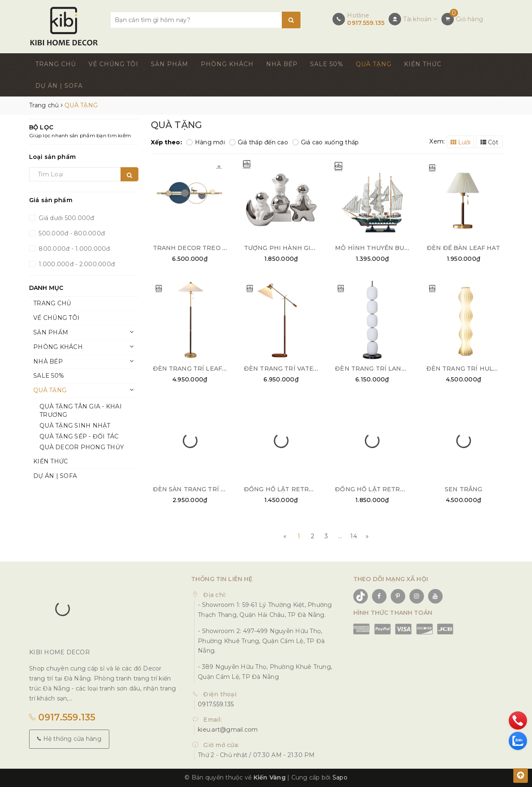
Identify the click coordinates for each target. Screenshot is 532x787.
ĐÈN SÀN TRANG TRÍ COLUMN (201, 489)
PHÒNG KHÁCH (227, 64)
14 (354, 536)
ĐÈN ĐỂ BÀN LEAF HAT (464, 248)
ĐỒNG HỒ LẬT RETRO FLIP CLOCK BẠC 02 (311, 489)
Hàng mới (206, 142)
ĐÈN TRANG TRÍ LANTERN (377, 369)
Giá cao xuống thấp (326, 142)
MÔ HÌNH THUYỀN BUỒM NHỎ (383, 248)
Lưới (461, 142)
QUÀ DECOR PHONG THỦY (82, 447)
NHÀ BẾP (282, 64)
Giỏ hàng (469, 19)
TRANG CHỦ (56, 64)
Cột (489, 142)
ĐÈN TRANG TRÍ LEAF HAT (195, 369)
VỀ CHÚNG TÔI (113, 64)
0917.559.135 (366, 23)
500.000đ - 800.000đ (71, 233)
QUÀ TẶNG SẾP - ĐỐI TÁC (79, 436)
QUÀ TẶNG (374, 64)
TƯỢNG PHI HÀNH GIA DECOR (292, 248)
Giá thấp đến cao (259, 142)
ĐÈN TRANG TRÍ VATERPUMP (291, 369)
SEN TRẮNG (463, 489)
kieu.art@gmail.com (228, 730)
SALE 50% (327, 64)
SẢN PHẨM (170, 64)
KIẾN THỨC (423, 64)
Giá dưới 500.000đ (66, 218)
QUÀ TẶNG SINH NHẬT (75, 426)
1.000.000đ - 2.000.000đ (76, 264)
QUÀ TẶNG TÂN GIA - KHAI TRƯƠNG (81, 411)
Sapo (340, 777)
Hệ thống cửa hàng (69, 739)
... (340, 536)
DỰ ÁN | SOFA (59, 86)
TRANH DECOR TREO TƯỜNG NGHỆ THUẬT (222, 248)
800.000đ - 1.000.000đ (74, 249)
